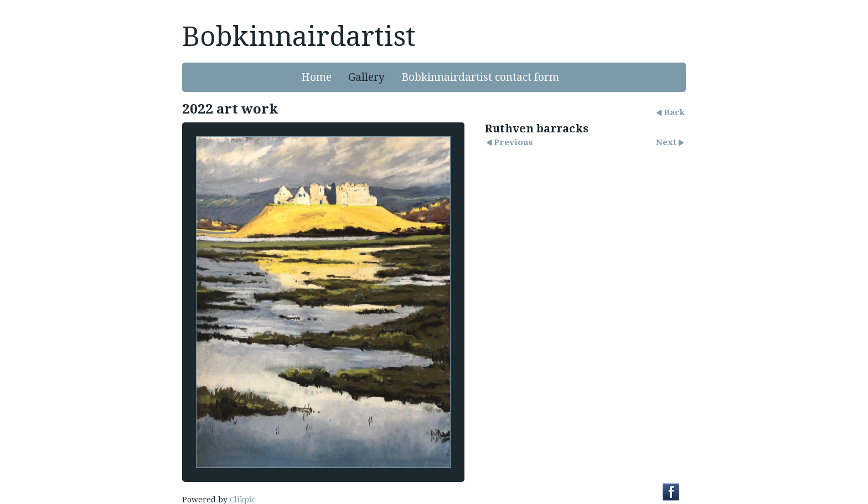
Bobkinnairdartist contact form (480, 77)
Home (316, 77)
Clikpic (243, 500)
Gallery (366, 77)
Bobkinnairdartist (299, 37)
